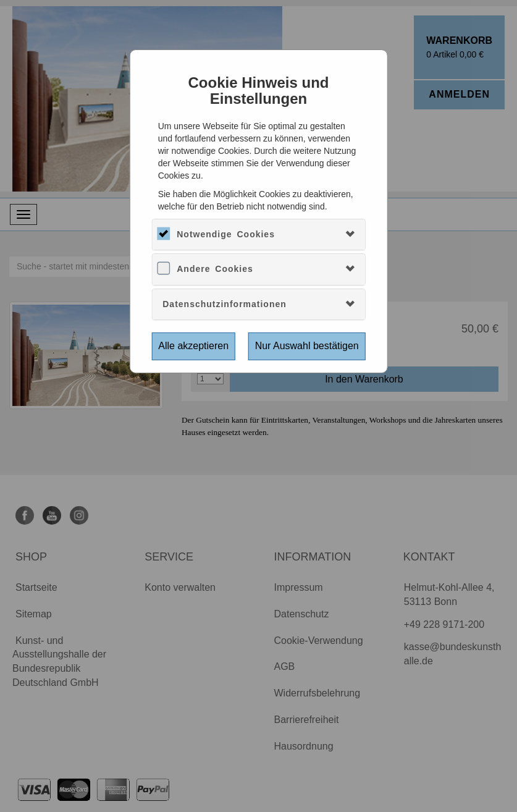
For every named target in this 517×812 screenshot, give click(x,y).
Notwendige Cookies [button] (226, 234)
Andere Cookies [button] (215, 269)
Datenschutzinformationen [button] (225, 304)
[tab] (258, 235)
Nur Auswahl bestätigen (307, 346)
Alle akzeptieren (193, 346)
